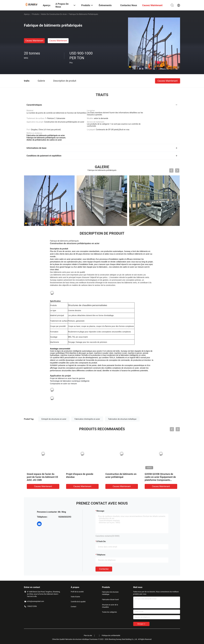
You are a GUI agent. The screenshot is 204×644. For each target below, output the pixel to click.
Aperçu (27, 14)
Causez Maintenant (34, 41)
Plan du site (88, 636)
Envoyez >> (141, 624)
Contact (74, 607)
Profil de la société (77, 592)
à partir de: (101, 541)
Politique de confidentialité (111, 636)
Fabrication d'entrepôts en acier (87, 419)
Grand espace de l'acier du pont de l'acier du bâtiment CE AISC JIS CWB (42, 477)
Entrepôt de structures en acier (54, 419)
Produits (36, 14)
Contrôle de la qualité (78, 602)
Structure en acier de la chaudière (110, 606)
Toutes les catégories (109, 612)
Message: (101, 511)
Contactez (104, 569)
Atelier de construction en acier (54, 14)
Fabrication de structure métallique (122, 419)
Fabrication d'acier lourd (110, 600)
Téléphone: (101, 555)
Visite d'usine (75, 597)
